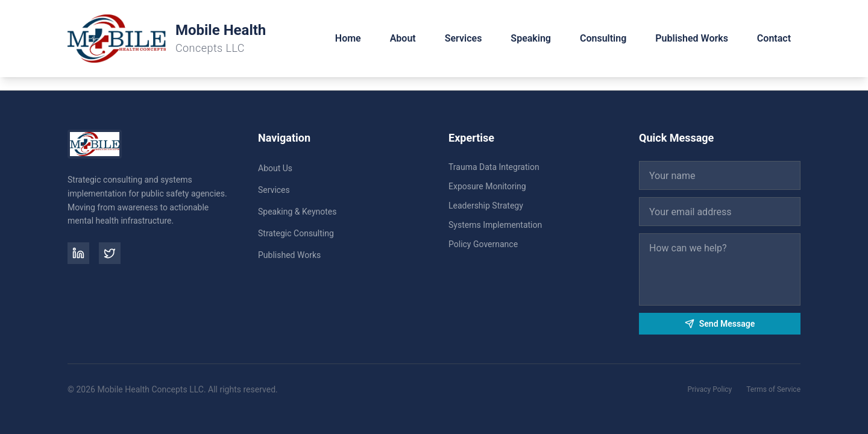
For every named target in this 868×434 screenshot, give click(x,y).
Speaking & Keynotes (297, 212)
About (403, 38)
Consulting (603, 38)
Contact (774, 38)
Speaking (531, 38)
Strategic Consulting (296, 233)
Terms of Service (773, 389)
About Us (275, 168)
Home (348, 38)
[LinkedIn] (78, 253)
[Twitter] (110, 253)
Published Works (692, 38)
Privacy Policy (709, 389)
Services (464, 38)
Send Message (720, 324)
